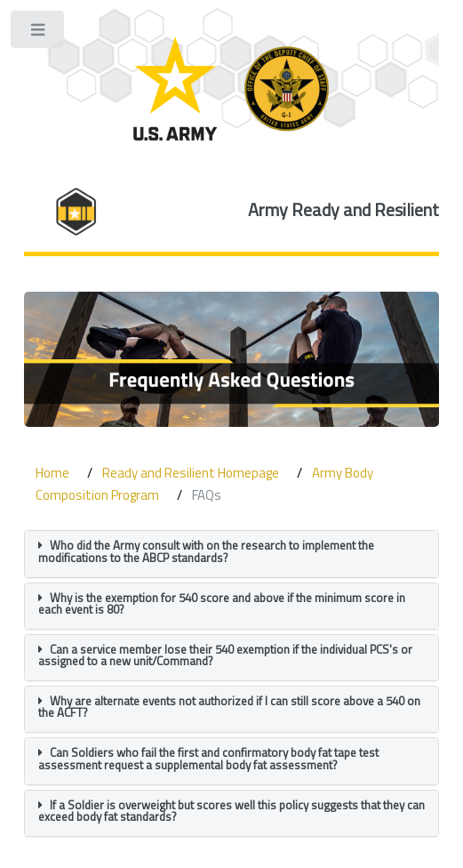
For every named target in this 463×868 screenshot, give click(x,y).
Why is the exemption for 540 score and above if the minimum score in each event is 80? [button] (222, 603)
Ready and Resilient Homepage (191, 473)
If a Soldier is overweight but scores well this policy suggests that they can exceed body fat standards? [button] (231, 811)
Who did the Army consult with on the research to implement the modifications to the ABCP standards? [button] (206, 551)
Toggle (39, 33)
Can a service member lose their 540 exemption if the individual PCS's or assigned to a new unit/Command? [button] (225, 655)
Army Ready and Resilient (343, 210)
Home (52, 473)
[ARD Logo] (231, 88)
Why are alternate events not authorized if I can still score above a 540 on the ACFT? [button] (229, 707)
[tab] (232, 554)
